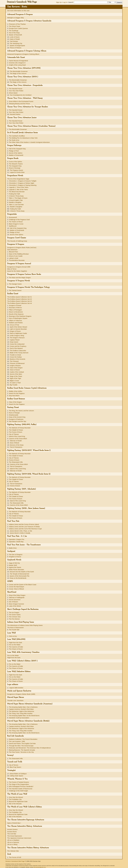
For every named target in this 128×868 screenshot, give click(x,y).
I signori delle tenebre (16, 688)
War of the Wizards (15, 804)
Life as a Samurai (13, 842)
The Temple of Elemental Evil (19, 574)
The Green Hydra (15, 615)
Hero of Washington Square (18, 318)
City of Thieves (14, 434)
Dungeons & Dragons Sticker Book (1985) (21, 694)
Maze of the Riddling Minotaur (19, 254)
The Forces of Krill (15, 857)
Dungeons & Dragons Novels (18, 281)
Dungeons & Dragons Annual (19, 264)
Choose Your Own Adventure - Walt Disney (25, 98)
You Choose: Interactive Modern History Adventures (28, 848)
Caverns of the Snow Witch (18, 439)
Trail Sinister (14, 41)
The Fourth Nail (14, 630)
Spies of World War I (14, 823)
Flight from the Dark (15, 643)
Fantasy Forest (13, 407)
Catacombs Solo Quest (16, 57)
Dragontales (12, 214)
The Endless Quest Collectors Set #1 (19, 297)
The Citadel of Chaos (16, 430)
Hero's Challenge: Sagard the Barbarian (23, 609)
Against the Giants (15, 567)
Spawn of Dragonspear (17, 46)
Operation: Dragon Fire (17, 539)
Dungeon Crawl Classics (17, 238)
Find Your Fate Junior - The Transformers (24, 545)
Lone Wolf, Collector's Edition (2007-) (22, 661)
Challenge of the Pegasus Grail (19, 220)
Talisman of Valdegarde (17, 597)
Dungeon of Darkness (16, 419)
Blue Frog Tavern (15, 767)
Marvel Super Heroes (15, 697)
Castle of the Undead (17, 372)
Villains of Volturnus (15, 320)
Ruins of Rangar (14, 413)
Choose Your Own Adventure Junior (22, 118)
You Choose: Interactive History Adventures (25, 826)
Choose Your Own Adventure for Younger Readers (27, 107)
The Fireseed (14, 361)
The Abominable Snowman (19, 71)
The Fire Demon (14, 619)
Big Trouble (13, 385)
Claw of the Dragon (16, 368)
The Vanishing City (16, 43)
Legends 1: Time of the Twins (19, 187)
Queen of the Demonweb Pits (19, 576)
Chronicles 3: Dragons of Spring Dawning (23, 185)
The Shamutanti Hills (16, 462)
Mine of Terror (12, 269)
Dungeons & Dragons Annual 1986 (19, 267)
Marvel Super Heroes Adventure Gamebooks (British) (28, 721)
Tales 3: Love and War (16, 205)
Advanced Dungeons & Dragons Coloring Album (27, 51)
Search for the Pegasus (17, 393)
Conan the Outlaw (16, 357)
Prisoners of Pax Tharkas (17, 24)
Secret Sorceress (15, 600)
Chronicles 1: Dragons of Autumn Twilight (23, 181)
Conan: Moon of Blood (16, 589)
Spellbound (13, 226)
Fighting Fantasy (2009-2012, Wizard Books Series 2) (29, 474)
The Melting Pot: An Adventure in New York (23, 138)
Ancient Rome (12, 832)
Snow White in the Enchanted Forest (21, 101)
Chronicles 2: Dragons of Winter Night (21, 183)
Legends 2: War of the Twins (18, 190)
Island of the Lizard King (17, 436)
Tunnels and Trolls (15, 762)
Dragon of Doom (15, 331)
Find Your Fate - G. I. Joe (17, 536)
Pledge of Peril (14, 151)
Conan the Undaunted (17, 344)
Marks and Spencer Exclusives (19, 691)
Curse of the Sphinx (15, 162)
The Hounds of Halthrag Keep (17, 241)
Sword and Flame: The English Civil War (22, 743)
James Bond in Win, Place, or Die (21, 531)
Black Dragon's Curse (16, 224)
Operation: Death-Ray (16, 542)
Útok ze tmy (13, 636)
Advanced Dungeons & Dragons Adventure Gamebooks (29, 21)
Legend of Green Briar (17, 172)
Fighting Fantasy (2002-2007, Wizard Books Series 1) (29, 450)
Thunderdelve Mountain (17, 260)
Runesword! (13, 217)
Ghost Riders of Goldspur (18, 774)
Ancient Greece (12, 829)
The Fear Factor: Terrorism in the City (21, 752)
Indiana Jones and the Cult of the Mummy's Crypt (25, 529)
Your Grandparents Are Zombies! (21, 95)
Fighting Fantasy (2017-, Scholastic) (22, 489)
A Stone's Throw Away (16, 196)
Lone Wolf (11, 633)
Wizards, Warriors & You (17, 779)
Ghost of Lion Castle (16, 256)
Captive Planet (15, 340)
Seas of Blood (14, 443)
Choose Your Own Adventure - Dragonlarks (25, 85)
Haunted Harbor (15, 114)
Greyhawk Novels (14, 560)
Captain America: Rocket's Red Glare (21, 709)
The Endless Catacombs (18, 351)
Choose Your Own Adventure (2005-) (23, 77)
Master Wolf (13, 565)
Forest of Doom (14, 460)
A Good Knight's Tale (16, 200)
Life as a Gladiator (13, 840)
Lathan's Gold (13, 258)
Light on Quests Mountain (18, 329)
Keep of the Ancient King (17, 417)
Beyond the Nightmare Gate (18, 801)
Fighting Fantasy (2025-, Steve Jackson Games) (26, 508)
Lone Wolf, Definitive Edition (19, 672)
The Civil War (12, 834)
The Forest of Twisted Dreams (19, 782)
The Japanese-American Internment (19, 838)
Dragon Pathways (14, 145)
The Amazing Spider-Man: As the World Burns (24, 716)
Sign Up (59, 2)
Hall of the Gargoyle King (17, 149)
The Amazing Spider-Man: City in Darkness (23, 707)
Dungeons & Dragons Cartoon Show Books (24, 274)
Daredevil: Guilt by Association (19, 718)
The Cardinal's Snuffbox (17, 136)
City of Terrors (14, 765)
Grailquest (11, 551)
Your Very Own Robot (16, 91)
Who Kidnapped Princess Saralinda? (21, 786)
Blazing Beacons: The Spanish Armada (22, 750)
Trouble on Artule (15, 355)
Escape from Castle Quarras (18, 28)
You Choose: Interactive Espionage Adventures (26, 820)
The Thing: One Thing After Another (21, 713)
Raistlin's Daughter (15, 202)
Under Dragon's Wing (17, 336)
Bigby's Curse (14, 381)
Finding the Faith (14, 194)
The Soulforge (13, 31)
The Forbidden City (15, 799)
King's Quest (14, 342)
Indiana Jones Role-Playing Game (21, 622)
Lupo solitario (13, 684)
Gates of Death (15, 39)
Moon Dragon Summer (16, 604)
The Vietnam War (13, 851)
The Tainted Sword (15, 290)
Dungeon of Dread (15, 305)
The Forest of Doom (15, 432)
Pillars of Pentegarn (15, 310)
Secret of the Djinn (16, 374)
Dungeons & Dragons (16, 244)
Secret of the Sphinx (16, 153)
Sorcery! (10, 755)
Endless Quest (13, 294)
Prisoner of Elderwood (17, 363)
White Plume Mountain (16, 570)
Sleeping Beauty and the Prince (19, 104)
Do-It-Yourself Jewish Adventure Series (22, 133)
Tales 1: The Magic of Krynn (18, 198)
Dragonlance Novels (15, 176)
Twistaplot (11, 770)
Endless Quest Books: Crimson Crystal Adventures (27, 388)
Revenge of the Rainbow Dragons (20, 316)
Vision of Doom (15, 370)
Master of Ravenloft (15, 35)
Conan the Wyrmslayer (16, 587)
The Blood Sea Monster (17, 192)
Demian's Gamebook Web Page (22, 2)
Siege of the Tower (16, 376)
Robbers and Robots (16, 323)
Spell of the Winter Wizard (18, 327)
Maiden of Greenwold (16, 155)
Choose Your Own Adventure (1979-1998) (24, 68)
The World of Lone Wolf (17, 794)
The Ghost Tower (14, 26)
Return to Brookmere (16, 312)
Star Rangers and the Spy (18, 421)
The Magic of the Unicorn (18, 73)
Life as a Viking (12, 844)
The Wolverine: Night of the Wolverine (21, 711)
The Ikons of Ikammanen (15, 628)
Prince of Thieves (15, 48)
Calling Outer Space (16, 776)
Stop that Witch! (14, 396)
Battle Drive (13, 548)
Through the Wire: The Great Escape (21, 746)
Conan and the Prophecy (18, 346)
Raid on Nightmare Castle (18, 333)
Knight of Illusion (15, 366)
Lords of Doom (15, 37)
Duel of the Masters (16, 348)
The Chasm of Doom (16, 649)
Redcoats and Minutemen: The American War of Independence (30, 748)
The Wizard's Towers (16, 164)
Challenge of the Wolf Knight (18, 791)
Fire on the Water (15, 645)
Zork (9, 854)
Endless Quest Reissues (16, 399)
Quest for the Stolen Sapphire (17, 271)
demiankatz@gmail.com (40, 867)
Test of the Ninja (14, 33)
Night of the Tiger (15, 378)
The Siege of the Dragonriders (19, 784)
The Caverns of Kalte (16, 647)
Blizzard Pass (13, 252)
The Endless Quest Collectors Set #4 (19, 303)
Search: (71, 2)
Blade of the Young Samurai (19, 353)
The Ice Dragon (14, 612)
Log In (65, 2)
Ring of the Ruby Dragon (17, 595)
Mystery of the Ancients (17, 359)
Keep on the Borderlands (18, 578)
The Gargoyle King (15, 166)
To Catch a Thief (15, 383)
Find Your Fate (13, 521)
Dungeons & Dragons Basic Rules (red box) (22, 247)
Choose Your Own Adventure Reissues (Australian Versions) (31, 126)
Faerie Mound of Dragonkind (18, 61)
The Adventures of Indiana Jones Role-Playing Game (25, 625)
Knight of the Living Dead (17, 65)
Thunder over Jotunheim (15, 701)
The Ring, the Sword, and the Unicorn (21, 411)
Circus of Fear (14, 325)
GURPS (10, 581)
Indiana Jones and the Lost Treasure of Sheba (24, 527)
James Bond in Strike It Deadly (20, 533)
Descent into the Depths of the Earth (22, 572)
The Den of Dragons (16, 555)
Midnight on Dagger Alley (16, 18)
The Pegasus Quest (16, 170)
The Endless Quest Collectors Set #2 (19, 299)
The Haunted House (15, 89)
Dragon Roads (13, 158)
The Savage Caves (15, 284)
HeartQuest (12, 592)
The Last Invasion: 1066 (17, 741)
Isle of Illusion (13, 602)
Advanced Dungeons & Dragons (20, 14)
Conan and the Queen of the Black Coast (23, 585)
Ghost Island (13, 93)
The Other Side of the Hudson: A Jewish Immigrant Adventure (29, 142)
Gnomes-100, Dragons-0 (17, 63)
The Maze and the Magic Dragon (20, 278)
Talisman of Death (16, 441)
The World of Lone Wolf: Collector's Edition (24, 807)
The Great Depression (15, 836)
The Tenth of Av (14, 140)
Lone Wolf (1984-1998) (16, 639)
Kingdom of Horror (15, 557)
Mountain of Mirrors (15, 308)
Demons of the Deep (17, 445)
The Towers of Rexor (16, 222)
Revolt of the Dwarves (16, 314)
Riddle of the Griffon (16, 391)
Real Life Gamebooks (15, 736)
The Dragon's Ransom (17, 338)
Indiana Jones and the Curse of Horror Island (24, 524)
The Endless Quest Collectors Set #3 (19, 301)
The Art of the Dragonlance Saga (18, 179)
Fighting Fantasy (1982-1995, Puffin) (22, 425)
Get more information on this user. (18, 11)
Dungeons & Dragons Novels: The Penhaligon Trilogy (28, 287)
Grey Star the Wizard (16, 797)
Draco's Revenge (15, 168)
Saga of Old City (14, 563)
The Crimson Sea (15, 617)
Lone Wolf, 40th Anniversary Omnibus (23, 652)
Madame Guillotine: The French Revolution (23, 739)
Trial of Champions (16, 447)
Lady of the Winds (15, 606)
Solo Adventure (12, 250)
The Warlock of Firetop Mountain (20, 428)
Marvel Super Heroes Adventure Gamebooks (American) (30, 704)
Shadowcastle (14, 415)
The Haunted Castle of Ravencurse (20, 789)
